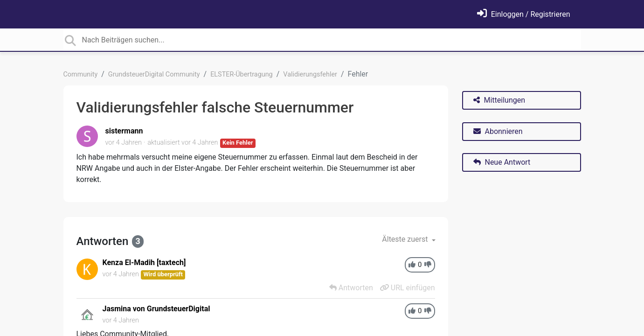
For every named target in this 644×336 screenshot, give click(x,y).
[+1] (412, 265)
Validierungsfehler (310, 74)
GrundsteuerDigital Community (154, 74)
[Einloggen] (524, 14)
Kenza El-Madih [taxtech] (144, 262)
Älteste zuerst (406, 239)
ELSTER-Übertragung (242, 74)
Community (81, 74)
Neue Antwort (502, 162)
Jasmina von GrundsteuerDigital (156, 309)
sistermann (124, 131)
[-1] (428, 265)
